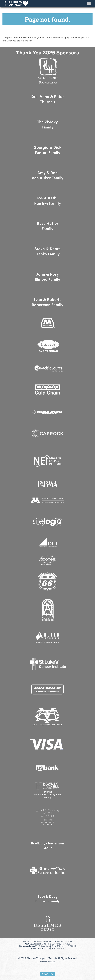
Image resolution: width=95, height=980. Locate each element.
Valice (52, 962)
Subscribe (48, 974)
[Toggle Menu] (89, 4)
